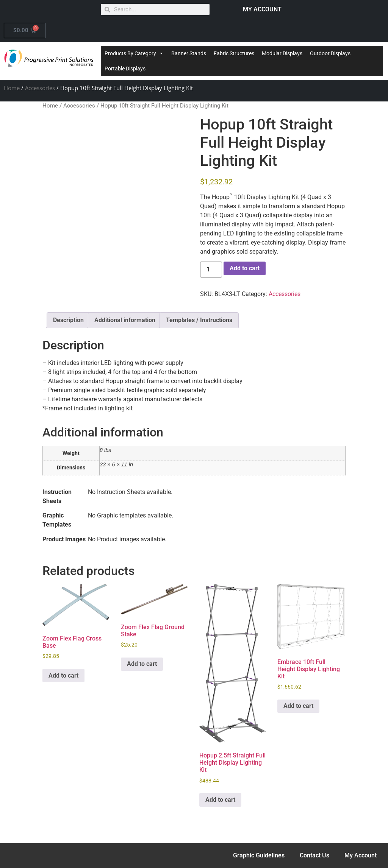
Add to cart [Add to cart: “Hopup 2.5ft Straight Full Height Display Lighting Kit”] (220, 800)
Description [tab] (68, 320)
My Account (361, 855)
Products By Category (134, 53)
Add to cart (245, 268)
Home (12, 88)
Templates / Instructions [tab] (199, 320)
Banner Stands (189, 53)
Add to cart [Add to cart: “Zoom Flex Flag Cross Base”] (63, 676)
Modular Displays (282, 53)
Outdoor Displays (330, 53)
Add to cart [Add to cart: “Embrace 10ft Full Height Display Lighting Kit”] (298, 706)
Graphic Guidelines (259, 855)
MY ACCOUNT (262, 9)
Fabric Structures (234, 53)
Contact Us (314, 855)
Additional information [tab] (125, 320)
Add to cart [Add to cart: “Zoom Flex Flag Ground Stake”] (142, 664)
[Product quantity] (211, 270)
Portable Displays (125, 69)
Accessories (40, 88)
